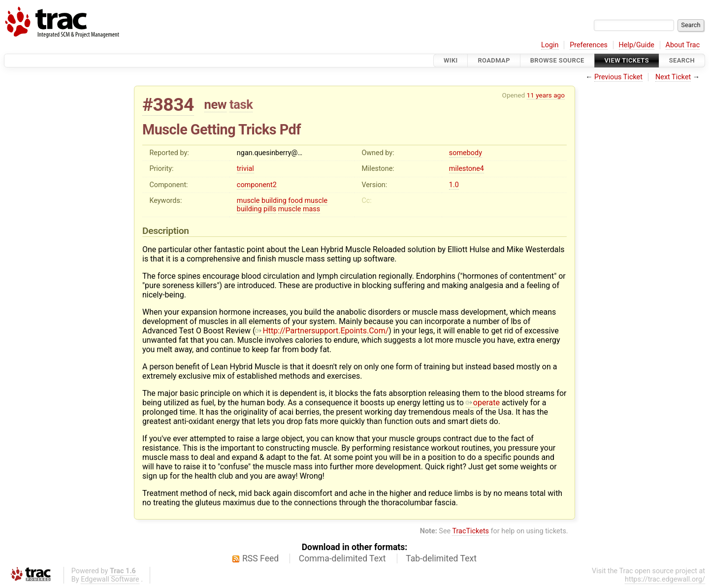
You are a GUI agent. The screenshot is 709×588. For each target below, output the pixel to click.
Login (550, 45)
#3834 (168, 105)
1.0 (454, 185)
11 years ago (546, 95)
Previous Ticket (618, 77)
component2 (257, 185)
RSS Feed (260, 558)
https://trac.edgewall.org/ (665, 579)
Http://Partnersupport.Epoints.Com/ (322, 331)
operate (483, 403)
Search (682, 60)
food (295, 201)
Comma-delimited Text (342, 558)
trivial (245, 169)
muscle (248, 201)
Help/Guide (637, 45)
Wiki (451, 60)
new (216, 104)
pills (270, 209)
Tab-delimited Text (441, 558)
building (274, 201)
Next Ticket (673, 77)
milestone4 (467, 169)
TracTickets (470, 531)
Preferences (589, 45)
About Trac (683, 45)
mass (311, 209)
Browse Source (557, 60)
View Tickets (627, 60)
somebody (466, 153)
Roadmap (494, 60)
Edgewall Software (110, 579)
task (241, 104)
